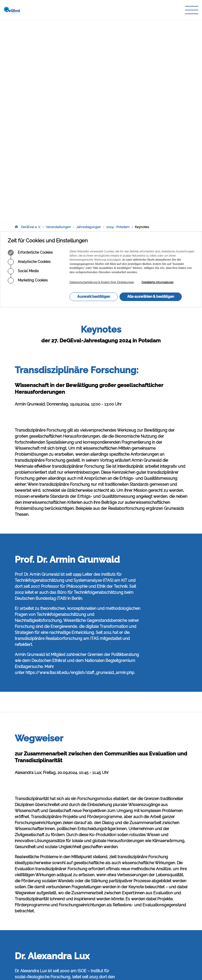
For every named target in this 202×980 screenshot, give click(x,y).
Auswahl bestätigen (94, 94)
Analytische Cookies (29, 59)
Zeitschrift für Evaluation (93, 926)
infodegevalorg (39, 947)
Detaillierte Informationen (157, 80)
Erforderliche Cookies (30, 50)
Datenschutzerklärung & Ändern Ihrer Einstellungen (102, 80)
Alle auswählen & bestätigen (151, 94)
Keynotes (142, 24)
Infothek (81, 936)
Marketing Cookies (28, 78)
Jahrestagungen (89, 24)
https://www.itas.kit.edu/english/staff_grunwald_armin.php (80, 470)
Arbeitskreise (85, 916)
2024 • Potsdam (118, 24)
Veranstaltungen (58, 24)
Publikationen (85, 921)
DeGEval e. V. (31, 24)
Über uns (82, 911)
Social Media (23, 69)
